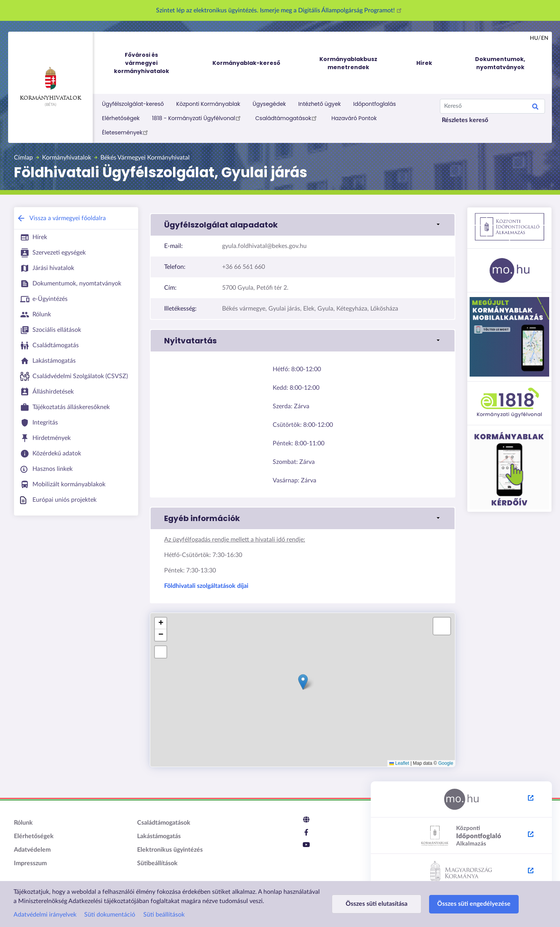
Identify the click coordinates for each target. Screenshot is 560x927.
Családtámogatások (287, 118)
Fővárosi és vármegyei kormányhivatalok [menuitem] (149, 63)
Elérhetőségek (121, 118)
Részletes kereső (465, 120)
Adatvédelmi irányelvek (45, 915)
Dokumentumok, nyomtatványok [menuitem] (500, 63)
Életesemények (126, 132)
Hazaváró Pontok (354, 118)
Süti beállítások (164, 915)
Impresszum (30, 863)
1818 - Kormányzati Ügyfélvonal (198, 118)
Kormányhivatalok (50, 84)
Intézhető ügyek (319, 104)
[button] (303, 225)
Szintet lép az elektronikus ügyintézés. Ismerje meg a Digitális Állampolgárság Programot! (280, 10)
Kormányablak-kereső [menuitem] (246, 63)
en (545, 38)
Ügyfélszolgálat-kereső (133, 104)
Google (446, 763)
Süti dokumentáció (110, 915)
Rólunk (23, 823)
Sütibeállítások (157, 863)
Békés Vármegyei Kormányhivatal (145, 158)
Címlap (23, 158)
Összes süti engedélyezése (474, 904)
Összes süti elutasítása (377, 904)
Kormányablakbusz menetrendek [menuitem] (348, 63)
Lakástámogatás (159, 836)
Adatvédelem (32, 850)
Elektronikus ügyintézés (170, 850)
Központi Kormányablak (208, 104)
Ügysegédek (269, 104)
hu (534, 38)
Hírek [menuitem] (424, 63)
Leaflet (399, 763)
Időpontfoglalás (375, 104)
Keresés (535, 108)
